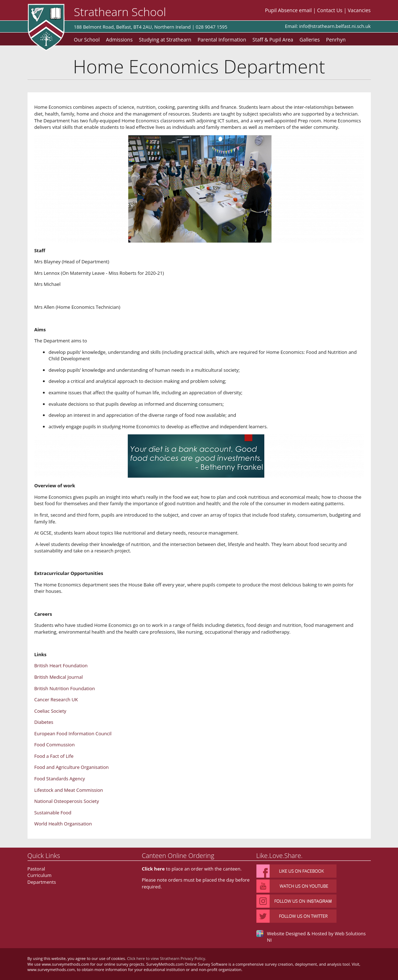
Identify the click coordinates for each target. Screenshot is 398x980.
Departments (42, 882)
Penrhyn (336, 40)
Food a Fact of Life (54, 756)
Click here (153, 869)
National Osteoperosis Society (67, 801)
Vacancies (359, 10)
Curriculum (40, 875)
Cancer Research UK (56, 699)
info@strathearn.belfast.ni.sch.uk (335, 26)
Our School (87, 40)
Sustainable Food (53, 813)
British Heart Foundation (61, 665)
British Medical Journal (59, 677)
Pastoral (36, 869)
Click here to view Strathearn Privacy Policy (166, 958)
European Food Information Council (73, 733)
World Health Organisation (63, 824)
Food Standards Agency (60, 779)
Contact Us (330, 10)
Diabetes (44, 722)
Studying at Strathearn (165, 40)
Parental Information (222, 40)
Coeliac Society (50, 711)
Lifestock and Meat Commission (69, 790)
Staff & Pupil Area (273, 40)
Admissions (119, 40)
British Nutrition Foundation (65, 688)
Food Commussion (55, 745)
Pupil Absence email (288, 10)
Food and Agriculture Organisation (72, 767)
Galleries (309, 40)
